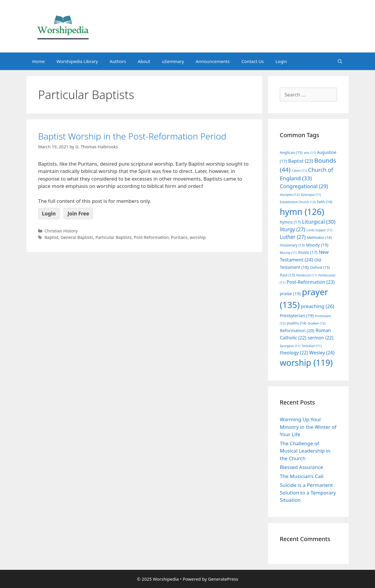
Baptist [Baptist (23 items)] (301, 161)
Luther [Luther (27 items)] (293, 237)
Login (281, 61)
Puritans (179, 237)
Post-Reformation (151, 237)
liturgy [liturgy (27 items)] (293, 229)
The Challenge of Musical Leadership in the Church (305, 451)
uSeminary (173, 61)
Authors (118, 61)
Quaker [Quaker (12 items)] (317, 323)
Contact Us (253, 61)
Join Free (78, 214)
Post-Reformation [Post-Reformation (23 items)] (311, 282)
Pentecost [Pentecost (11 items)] (307, 275)
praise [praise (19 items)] (290, 293)
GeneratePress (223, 579)
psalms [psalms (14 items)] (296, 323)
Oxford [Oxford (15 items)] (320, 267)
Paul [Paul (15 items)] (287, 275)
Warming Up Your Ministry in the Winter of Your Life (308, 427)
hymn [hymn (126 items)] (302, 211)
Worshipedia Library (77, 61)
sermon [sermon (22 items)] (321, 338)
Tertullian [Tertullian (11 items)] (312, 346)
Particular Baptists (114, 237)
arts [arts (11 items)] (310, 153)
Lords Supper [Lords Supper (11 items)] (319, 230)
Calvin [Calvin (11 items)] (299, 171)
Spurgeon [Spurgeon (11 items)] (290, 346)
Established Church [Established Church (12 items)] (298, 202)
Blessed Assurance (301, 467)
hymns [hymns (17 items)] (290, 222)
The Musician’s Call (302, 476)
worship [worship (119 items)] (306, 363)
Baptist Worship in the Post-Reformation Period (132, 136)
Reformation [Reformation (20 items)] (297, 330)
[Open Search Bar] (340, 61)
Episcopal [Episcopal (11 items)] (311, 195)
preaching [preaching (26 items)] (318, 306)
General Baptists (77, 237)
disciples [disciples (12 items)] (290, 194)
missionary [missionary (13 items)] (292, 245)
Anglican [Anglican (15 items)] (291, 152)
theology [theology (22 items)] (294, 353)
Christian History (61, 231)
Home (39, 61)
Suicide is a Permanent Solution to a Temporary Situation (308, 492)
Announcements (213, 61)
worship (198, 237)
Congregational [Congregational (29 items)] (304, 186)
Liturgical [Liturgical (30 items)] (319, 222)
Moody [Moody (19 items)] (317, 245)
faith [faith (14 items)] (325, 202)
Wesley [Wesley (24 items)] (322, 353)
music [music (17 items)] (308, 252)
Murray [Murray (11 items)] (288, 253)
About (144, 61)
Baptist (51, 237)
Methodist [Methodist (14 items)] (319, 238)
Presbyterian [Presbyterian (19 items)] (297, 315)
